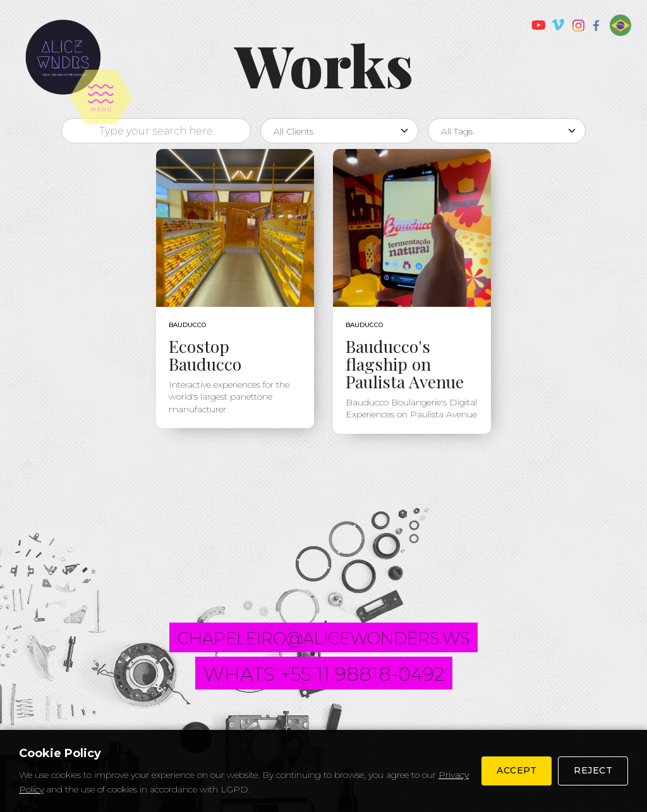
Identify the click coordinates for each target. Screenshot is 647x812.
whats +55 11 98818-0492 (324, 674)
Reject (593, 770)
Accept (517, 770)
